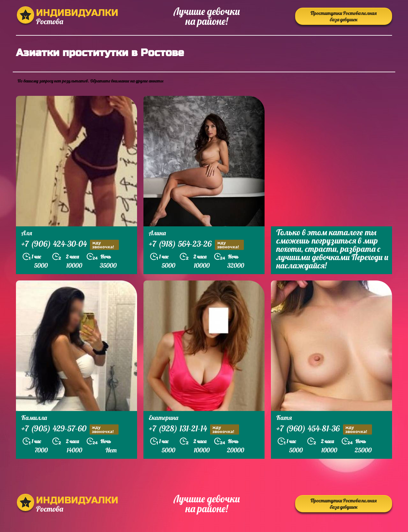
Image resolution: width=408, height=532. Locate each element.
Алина (157, 233)
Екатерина (164, 418)
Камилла (34, 418)
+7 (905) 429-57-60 (70, 429)
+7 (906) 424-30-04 (70, 245)
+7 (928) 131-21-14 (194, 429)
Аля (27, 233)
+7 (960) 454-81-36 (324, 429)
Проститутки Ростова (344, 16)
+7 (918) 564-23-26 (196, 245)
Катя (284, 418)
